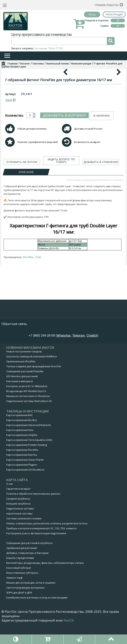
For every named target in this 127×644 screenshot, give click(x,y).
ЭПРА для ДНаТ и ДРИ (19, 612)
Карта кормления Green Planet (25, 479)
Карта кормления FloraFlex (22, 469)
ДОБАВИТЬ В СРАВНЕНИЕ (101, 235)
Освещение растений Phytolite (25, 391)
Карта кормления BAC (20, 435)
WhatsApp (64, 355)
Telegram (79, 355)
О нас (10, 503)
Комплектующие (81, 64)
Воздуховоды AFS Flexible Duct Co (26, 411)
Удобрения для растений (22, 568)
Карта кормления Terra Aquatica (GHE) (29, 460)
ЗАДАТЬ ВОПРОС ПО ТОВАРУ (61, 234)
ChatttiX (92, 355)
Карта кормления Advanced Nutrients (29, 445)
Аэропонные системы (19, 533)
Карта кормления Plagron (22, 484)
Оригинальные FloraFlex (21, 381)
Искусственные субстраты (22, 592)
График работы (107, 5)
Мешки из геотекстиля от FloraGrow (28, 416)
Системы (38, 64)
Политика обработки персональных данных (33, 513)
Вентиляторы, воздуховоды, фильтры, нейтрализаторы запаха (45, 582)
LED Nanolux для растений (22, 396)
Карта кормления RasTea (22, 474)
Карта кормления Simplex (22, 455)
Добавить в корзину (64, 189)
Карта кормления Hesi (20, 450)
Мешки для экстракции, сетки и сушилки (31, 602)
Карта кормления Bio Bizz (22, 440)
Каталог (25, 64)
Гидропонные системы (20, 528)
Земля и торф (14, 597)
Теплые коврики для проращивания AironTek (34, 386)
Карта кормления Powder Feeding (27, 464)
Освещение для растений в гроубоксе (29, 563)
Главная (13, 64)
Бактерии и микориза (20, 401)
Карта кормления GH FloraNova (25, 489)
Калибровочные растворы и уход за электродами (37, 617)
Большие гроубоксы (18, 523)
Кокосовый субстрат (19, 587)
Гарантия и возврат (18, 508)
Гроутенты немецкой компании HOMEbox (32, 376)
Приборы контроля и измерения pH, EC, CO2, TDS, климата (41, 548)
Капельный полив (58, 64)
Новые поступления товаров (24, 371)
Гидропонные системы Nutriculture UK (29, 421)
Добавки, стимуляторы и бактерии (27, 573)
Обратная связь (14, 343)
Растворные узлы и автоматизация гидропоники (36, 553)
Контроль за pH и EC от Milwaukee (27, 406)
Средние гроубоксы (18, 518)
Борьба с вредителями (20, 577)
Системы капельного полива (24, 538)
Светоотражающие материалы (25, 607)
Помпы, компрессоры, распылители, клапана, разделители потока (47, 543)
